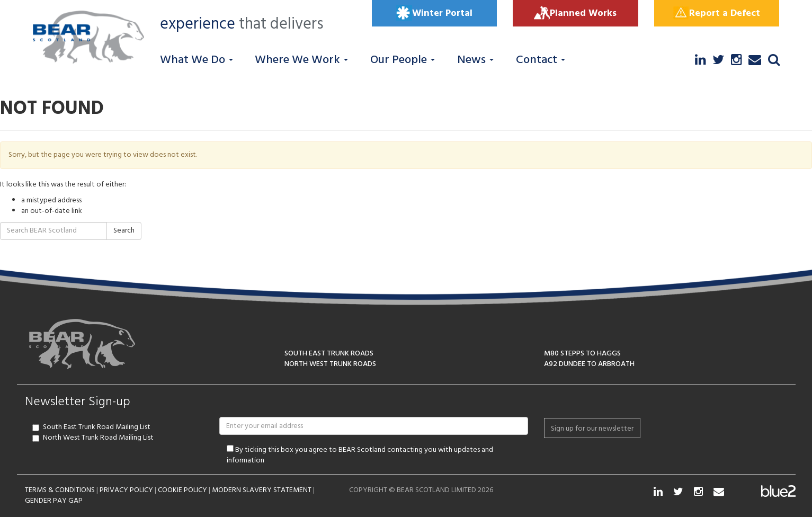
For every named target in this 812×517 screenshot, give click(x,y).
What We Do (197, 60)
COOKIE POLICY (182, 490)
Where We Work (301, 60)
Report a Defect (717, 13)
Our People (403, 60)
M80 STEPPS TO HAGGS (582, 354)
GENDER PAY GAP (54, 501)
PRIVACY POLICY (126, 490)
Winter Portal (434, 13)
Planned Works (575, 13)
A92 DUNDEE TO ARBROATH (589, 364)
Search (124, 231)
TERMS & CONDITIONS (60, 490)
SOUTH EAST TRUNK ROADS (329, 354)
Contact (541, 60)
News (475, 60)
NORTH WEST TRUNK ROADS (330, 364)
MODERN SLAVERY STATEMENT (262, 490)
